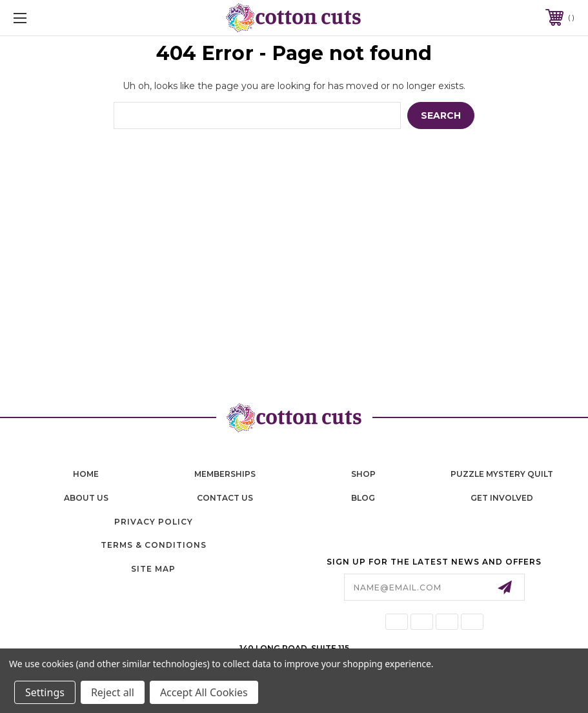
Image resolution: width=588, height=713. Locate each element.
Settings (45, 692)
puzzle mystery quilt (502, 474)
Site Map (153, 569)
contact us (225, 498)
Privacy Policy (154, 522)
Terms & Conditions (154, 545)
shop (363, 474)
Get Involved (502, 498)
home (86, 474)
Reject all (113, 692)
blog (363, 498)
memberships (225, 474)
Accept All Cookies (204, 692)
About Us (86, 498)
